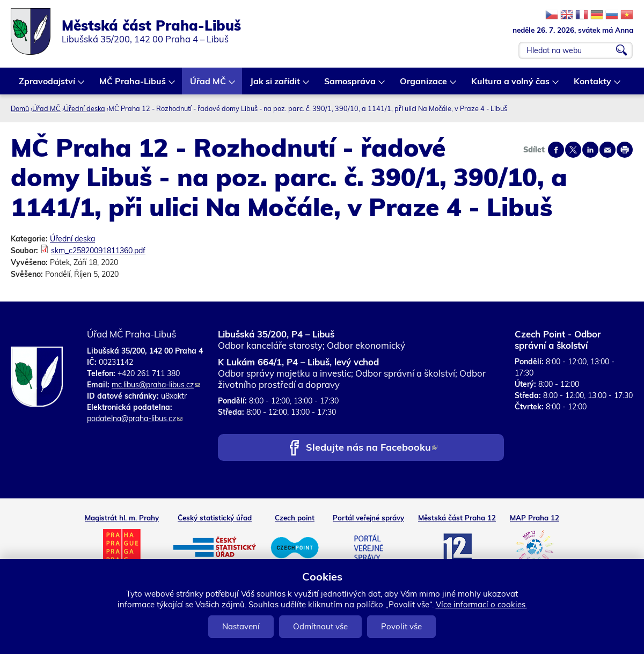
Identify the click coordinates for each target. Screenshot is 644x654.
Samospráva (350, 85)
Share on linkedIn (590, 150)
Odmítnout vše (320, 626)
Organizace (424, 85)
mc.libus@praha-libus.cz (156, 385)
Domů (20, 108)
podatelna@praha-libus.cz (135, 418)
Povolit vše (401, 626)
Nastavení (241, 626)
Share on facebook (556, 150)
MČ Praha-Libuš (133, 85)
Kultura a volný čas (511, 85)
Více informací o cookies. (481, 604)
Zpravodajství (47, 85)
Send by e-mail (608, 150)
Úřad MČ (208, 85)
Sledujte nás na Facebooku (372, 448)
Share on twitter (573, 150)
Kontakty (593, 85)
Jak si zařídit (276, 85)
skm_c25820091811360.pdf (98, 251)
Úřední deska (85, 108)
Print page (625, 150)
